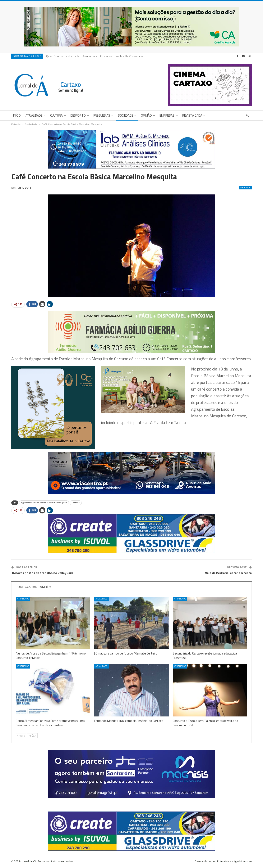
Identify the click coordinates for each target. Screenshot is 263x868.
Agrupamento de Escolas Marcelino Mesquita (44, 503)
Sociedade (126, 115)
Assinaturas (90, 56)
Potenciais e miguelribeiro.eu (234, 861)
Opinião (146, 115)
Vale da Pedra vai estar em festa (228, 573)
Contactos (106, 56)
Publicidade (73, 56)
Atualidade (34, 115)
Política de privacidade (129, 56)
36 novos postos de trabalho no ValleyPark (42, 573)
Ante (21, 736)
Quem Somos (54, 56)
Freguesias (102, 115)
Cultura (56, 115)
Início (17, 115)
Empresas (167, 115)
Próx (32, 736)
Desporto (78, 115)
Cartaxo (76, 503)
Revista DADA (192, 115)
